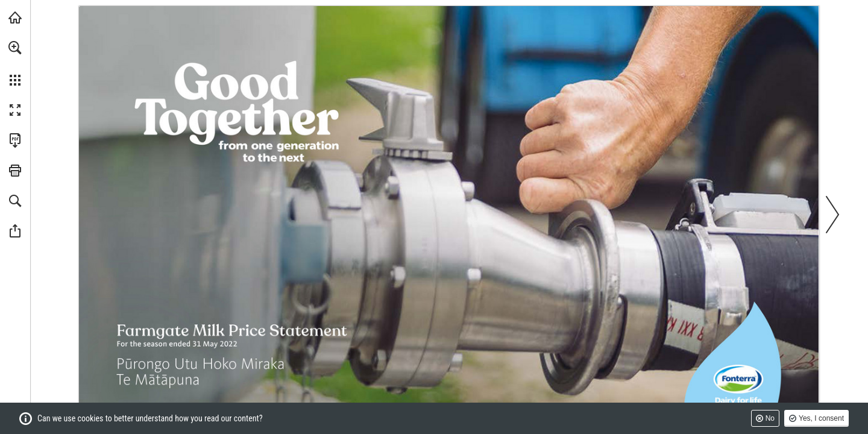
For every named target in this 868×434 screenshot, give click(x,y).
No (770, 418)
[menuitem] (15, 63)
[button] (15, 48)
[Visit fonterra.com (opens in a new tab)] (15, 17)
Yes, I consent (821, 418)
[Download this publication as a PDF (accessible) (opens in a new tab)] (15, 140)
